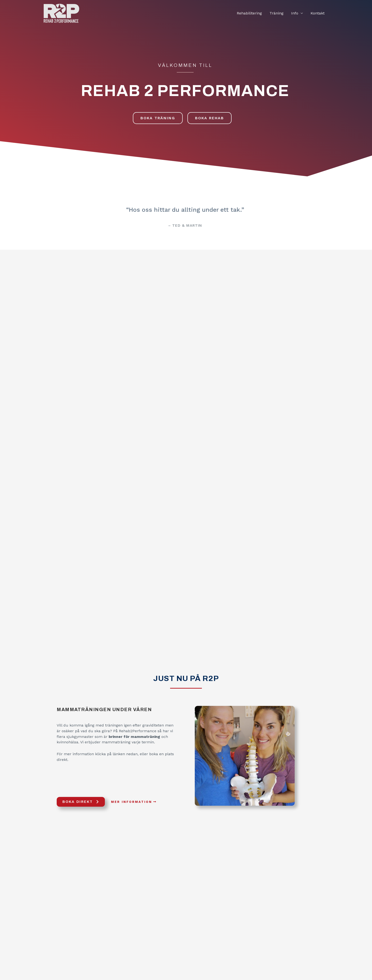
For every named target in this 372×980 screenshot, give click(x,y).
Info (295, 13)
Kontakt (318, 13)
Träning (277, 13)
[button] (158, 118)
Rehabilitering (249, 13)
